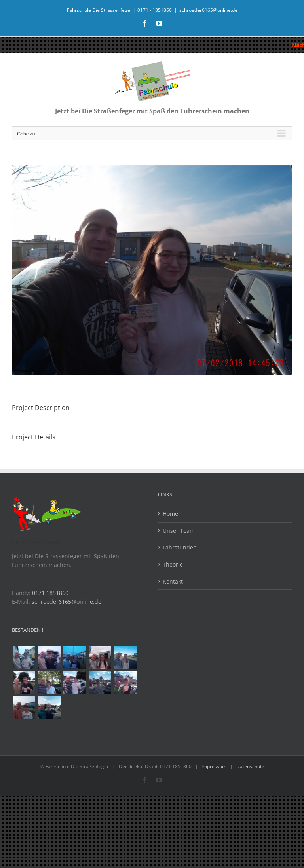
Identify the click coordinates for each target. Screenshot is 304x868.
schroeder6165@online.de (208, 10)
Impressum (214, 766)
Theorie (173, 564)
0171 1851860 (50, 593)
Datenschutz (250, 766)
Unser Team (179, 531)
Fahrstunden (180, 547)
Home (170, 514)
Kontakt (173, 581)
